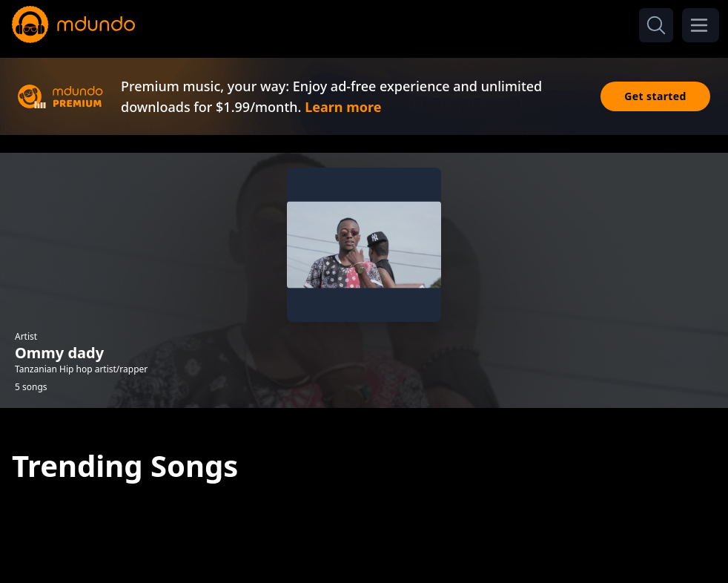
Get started (655, 96)
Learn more (343, 107)
